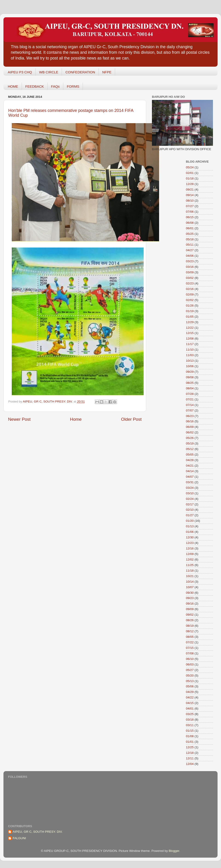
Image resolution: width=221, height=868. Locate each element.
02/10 (190, 510)
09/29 (190, 372)
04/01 (190, 708)
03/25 (190, 714)
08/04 (190, 388)
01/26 (190, 306)
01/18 (190, 178)
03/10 (190, 493)
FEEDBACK (35, 86)
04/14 (190, 471)
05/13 (190, 681)
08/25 (190, 383)
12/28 (190, 184)
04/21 (190, 466)
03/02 (190, 278)
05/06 (190, 686)
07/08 (190, 653)
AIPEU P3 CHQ (20, 72)
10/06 (190, 366)
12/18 (190, 753)
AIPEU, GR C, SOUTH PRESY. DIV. (38, 832)
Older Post (131, 419)
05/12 (190, 449)
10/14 (190, 582)
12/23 (190, 543)
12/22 (190, 328)
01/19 (190, 311)
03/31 (190, 482)
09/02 (190, 615)
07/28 (190, 394)
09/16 (190, 604)
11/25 (190, 565)
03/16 (190, 267)
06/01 (190, 228)
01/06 (190, 532)
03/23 (190, 261)
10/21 (190, 576)
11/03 (190, 355)
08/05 (190, 637)
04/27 (190, 250)
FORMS (73, 86)
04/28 (190, 460)
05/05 (190, 455)
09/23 (190, 598)
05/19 (190, 443)
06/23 (190, 416)
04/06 (190, 256)
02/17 (190, 504)
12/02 (190, 559)
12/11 (190, 758)
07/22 (190, 642)
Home (76, 419)
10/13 (190, 361)
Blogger (174, 851)
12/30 (190, 537)
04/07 (190, 477)
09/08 (190, 377)
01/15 (190, 731)
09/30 (190, 593)
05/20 (190, 676)
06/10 (190, 659)
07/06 (190, 212)
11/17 (190, 344)
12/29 (190, 322)
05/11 (190, 245)
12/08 (190, 339)
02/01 (190, 173)
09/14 (190, 195)
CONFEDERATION (80, 72)
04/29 (190, 692)
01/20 (190, 521)
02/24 (190, 499)
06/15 (190, 217)
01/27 (190, 515)
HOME (13, 86)
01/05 (190, 317)
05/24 (190, 167)
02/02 (190, 300)
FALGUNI (19, 838)
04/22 (190, 697)
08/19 (190, 626)
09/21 (190, 189)
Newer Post (19, 419)
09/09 (190, 609)
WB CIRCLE (49, 72)
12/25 (190, 747)
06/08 (190, 223)
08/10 (190, 201)
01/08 (190, 736)
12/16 (190, 548)
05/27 (190, 670)
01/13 (190, 526)
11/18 (190, 571)
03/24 (190, 488)
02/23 (190, 283)
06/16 (190, 421)
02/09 (190, 294)
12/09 (190, 554)
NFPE (107, 72)
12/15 (190, 333)
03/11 (190, 725)
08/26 (190, 620)
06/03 (190, 664)
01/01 (190, 742)
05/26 (190, 438)
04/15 (190, 703)
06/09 (190, 427)
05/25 (190, 234)
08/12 (190, 631)
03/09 (190, 272)
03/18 (190, 720)
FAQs (55, 86)
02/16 (190, 289)
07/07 (190, 410)
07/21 (190, 399)
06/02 (190, 432)
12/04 (190, 764)
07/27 (190, 206)
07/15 (190, 648)
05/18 (190, 239)
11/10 (190, 350)
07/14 (190, 405)
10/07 (190, 587)
